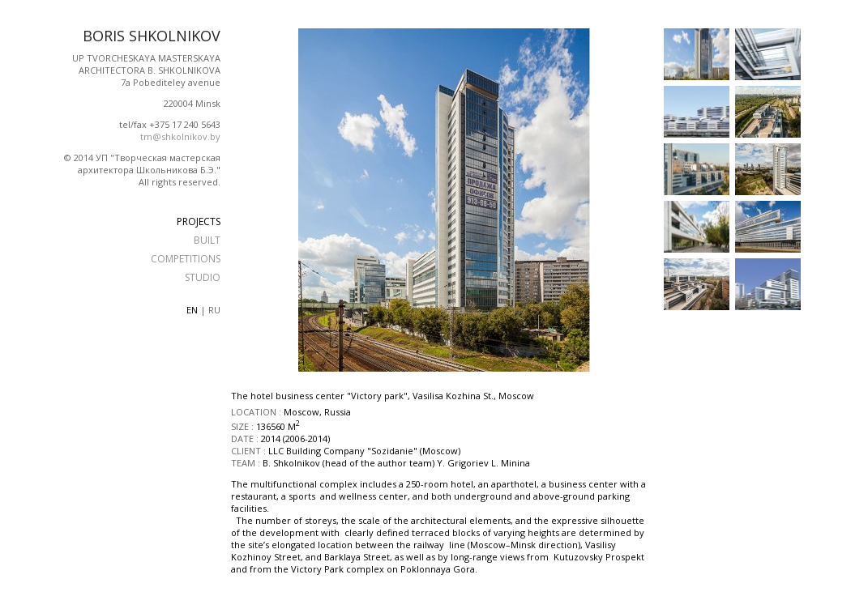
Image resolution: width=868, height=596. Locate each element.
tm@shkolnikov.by (180, 136)
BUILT (207, 240)
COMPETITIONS (186, 259)
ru (214, 310)
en (192, 310)
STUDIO (203, 277)
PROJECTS (199, 221)
